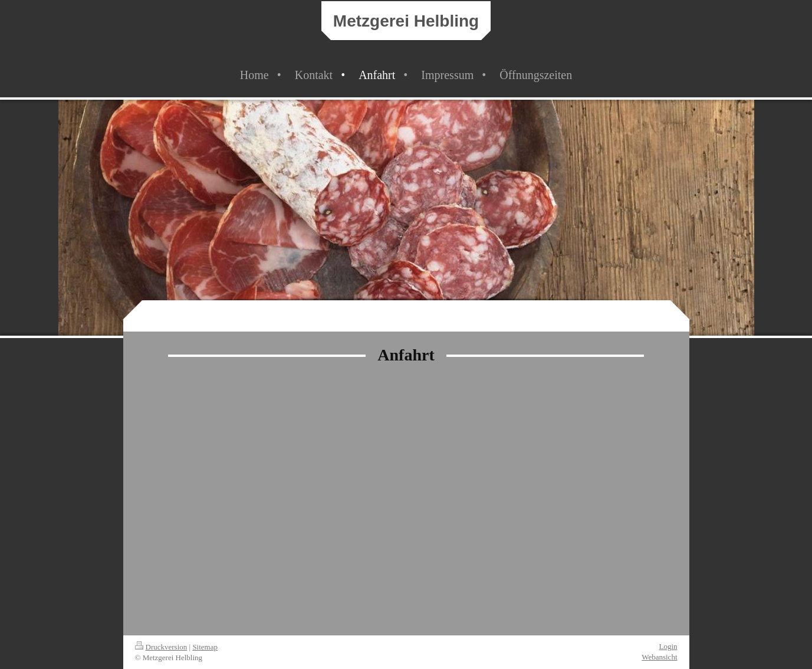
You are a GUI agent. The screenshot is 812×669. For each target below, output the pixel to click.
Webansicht (659, 657)
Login (668, 646)
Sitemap (205, 647)
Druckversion (161, 647)
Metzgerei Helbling (406, 21)
